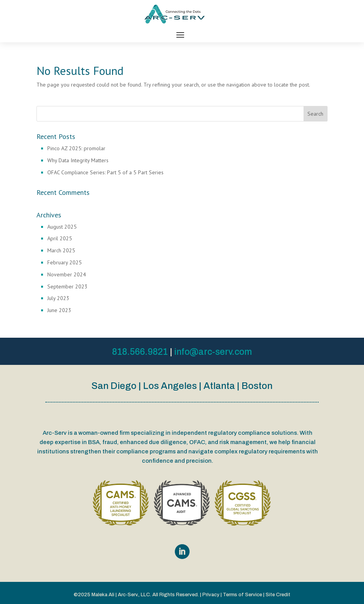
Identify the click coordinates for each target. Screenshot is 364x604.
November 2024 (67, 274)
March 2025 (61, 250)
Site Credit (278, 595)
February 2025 (65, 262)
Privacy (211, 595)
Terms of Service (242, 595)
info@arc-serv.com (213, 352)
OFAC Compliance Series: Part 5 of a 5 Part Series (105, 172)
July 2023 (58, 298)
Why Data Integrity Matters (78, 160)
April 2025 (60, 238)
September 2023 (67, 286)
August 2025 (62, 227)
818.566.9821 (140, 352)
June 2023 (59, 310)
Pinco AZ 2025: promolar (76, 148)
